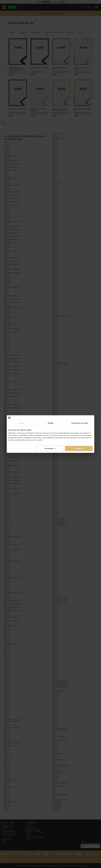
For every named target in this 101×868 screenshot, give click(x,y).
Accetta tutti (79, 448)
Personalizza (50, 448)
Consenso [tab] (21, 423)
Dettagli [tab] (50, 423)
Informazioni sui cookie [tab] (80, 423)
